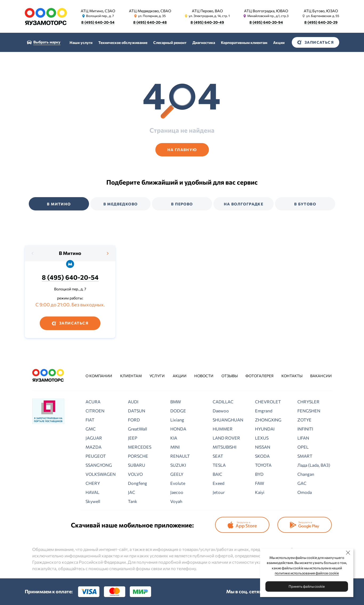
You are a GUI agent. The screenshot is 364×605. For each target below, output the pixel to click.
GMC (91, 429)
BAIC (217, 474)
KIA (174, 438)
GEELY (177, 474)
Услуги (157, 376)
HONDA (178, 429)
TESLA (219, 465)
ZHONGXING (268, 420)
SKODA (262, 456)
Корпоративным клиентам (244, 42)
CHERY (93, 483)
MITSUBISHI (225, 447)
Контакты (292, 376)
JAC (132, 492)
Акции (279, 42)
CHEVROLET (268, 402)
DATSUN (137, 411)
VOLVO (135, 474)
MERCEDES (140, 447)
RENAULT (180, 456)
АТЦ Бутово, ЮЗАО (321, 11)
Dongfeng (137, 483)
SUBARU (137, 465)
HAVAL (92, 492)
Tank (133, 501)
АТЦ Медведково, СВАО (150, 11)
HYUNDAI (265, 429)
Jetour (219, 492)
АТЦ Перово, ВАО (207, 11)
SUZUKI (178, 465)
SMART (305, 456)
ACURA (93, 402)
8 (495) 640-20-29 (321, 22)
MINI (175, 447)
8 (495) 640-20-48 (150, 22)
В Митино (70, 253)
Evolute (178, 483)
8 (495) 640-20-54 (98, 22)
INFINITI (305, 429)
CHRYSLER (308, 402)
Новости (204, 376)
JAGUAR (94, 438)
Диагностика (204, 42)
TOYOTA (263, 465)
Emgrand (264, 411)
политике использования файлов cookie (307, 573)
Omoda (305, 492)
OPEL (303, 447)
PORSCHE (138, 456)
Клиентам (131, 376)
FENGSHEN (309, 411)
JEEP (133, 438)
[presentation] (33, 253)
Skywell (93, 501)
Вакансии (321, 376)
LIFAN (303, 438)
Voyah (176, 501)
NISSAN (263, 447)
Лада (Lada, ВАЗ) (314, 465)
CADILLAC (223, 402)
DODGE (178, 411)
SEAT (218, 456)
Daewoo (221, 411)
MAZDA (94, 447)
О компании (99, 376)
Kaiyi (260, 492)
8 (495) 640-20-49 (207, 22)
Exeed (219, 483)
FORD (134, 420)
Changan (306, 474)
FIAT (90, 420)
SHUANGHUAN (228, 420)
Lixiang (177, 420)
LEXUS (262, 438)
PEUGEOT (96, 456)
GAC (302, 483)
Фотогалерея (259, 376)
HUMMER (223, 429)
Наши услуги (81, 42)
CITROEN (95, 411)
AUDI (133, 402)
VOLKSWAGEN (101, 474)
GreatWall (137, 429)
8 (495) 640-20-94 (266, 22)
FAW (260, 483)
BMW (176, 402)
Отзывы (230, 376)
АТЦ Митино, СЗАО (98, 11)
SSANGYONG (99, 465)
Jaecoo (177, 492)
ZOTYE (304, 420)
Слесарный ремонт (170, 42)
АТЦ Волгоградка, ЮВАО (266, 11)
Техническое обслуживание (123, 42)
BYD (259, 474)
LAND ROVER (226, 438)
